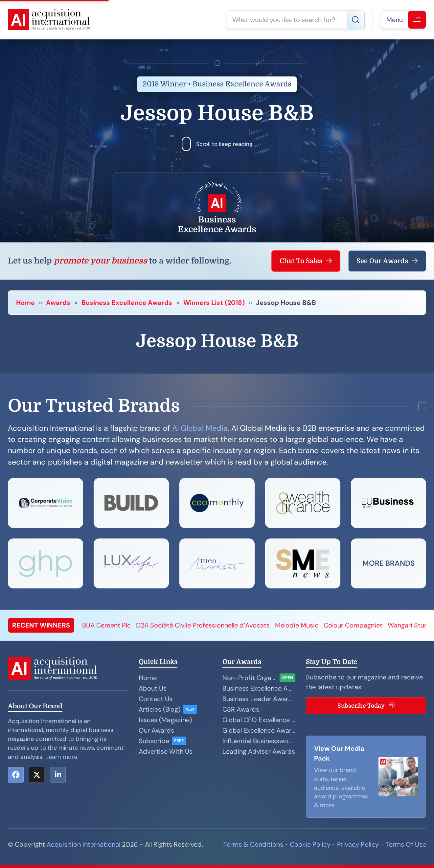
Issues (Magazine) (165, 720)
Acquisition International (83, 844)
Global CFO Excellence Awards (259, 720)
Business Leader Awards (259, 699)
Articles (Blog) (160, 709)
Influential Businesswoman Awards (259, 741)
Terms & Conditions (253, 844)
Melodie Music (297, 625)
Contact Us (156, 699)
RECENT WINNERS (41, 625)
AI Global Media (200, 428)
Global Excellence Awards (259, 730)
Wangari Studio (411, 625)
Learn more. (62, 757)
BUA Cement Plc (106, 625)
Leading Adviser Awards (259, 751)
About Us (153, 688)
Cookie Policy (310, 844)
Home (25, 303)
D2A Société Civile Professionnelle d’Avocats (203, 625)
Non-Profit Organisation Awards (250, 678)
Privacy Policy (358, 844)
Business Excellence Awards (127, 303)
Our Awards (156, 730)
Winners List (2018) (214, 303)
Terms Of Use (406, 844)
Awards (58, 303)
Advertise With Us (166, 751)
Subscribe (154, 741)
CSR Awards (241, 709)
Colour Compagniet (353, 625)
